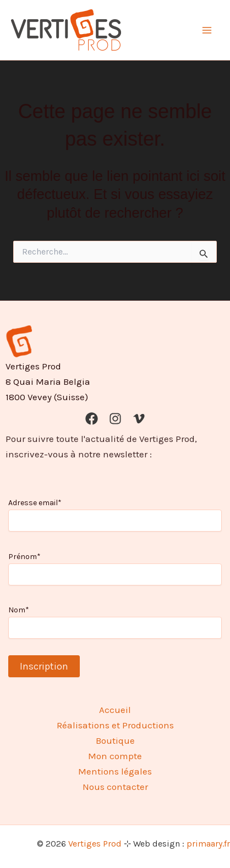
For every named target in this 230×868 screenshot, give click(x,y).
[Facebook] (92, 419)
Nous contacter (115, 787)
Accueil (115, 710)
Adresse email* (35, 503)
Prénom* (24, 557)
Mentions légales (115, 771)
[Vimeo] (139, 419)
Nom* (19, 610)
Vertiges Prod (95, 844)
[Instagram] (115, 419)
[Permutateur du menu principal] (207, 30)
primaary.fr (208, 844)
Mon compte (115, 756)
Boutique (115, 740)
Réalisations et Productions (115, 725)
